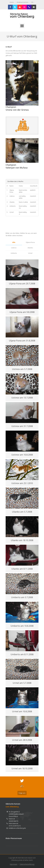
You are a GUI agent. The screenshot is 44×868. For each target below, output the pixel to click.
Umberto (14, 253)
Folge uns (22, 793)
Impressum (14, 864)
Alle (14, 242)
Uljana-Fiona (30, 242)
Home (12, 2)
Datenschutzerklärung (27, 864)
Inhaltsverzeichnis (23, 2)
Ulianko (30, 248)
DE (33, 2)
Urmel (30, 253)
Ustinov (14, 248)
